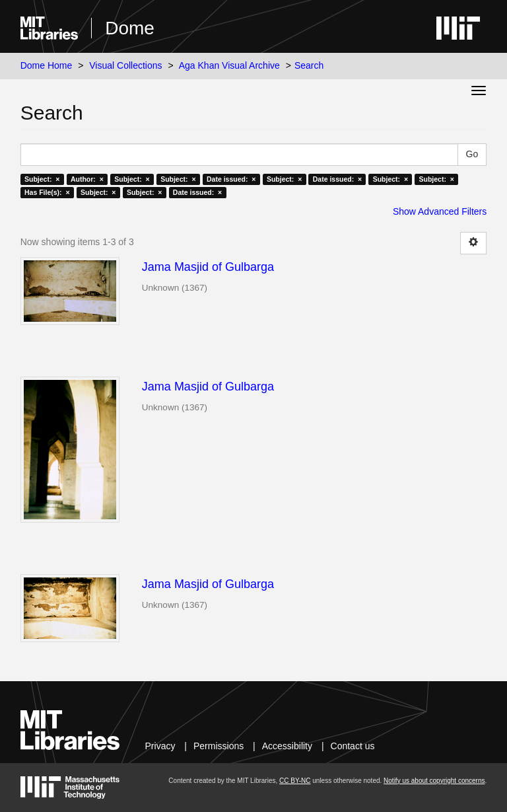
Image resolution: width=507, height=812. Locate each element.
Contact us (353, 746)
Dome (130, 28)
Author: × (87, 179)
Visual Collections (125, 65)
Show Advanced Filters (440, 211)
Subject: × (42, 179)
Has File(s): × (47, 192)
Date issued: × (231, 179)
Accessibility (287, 746)
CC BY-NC (295, 781)
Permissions (219, 746)
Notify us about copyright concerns (434, 781)
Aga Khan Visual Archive (229, 65)
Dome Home (47, 65)
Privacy (160, 746)
